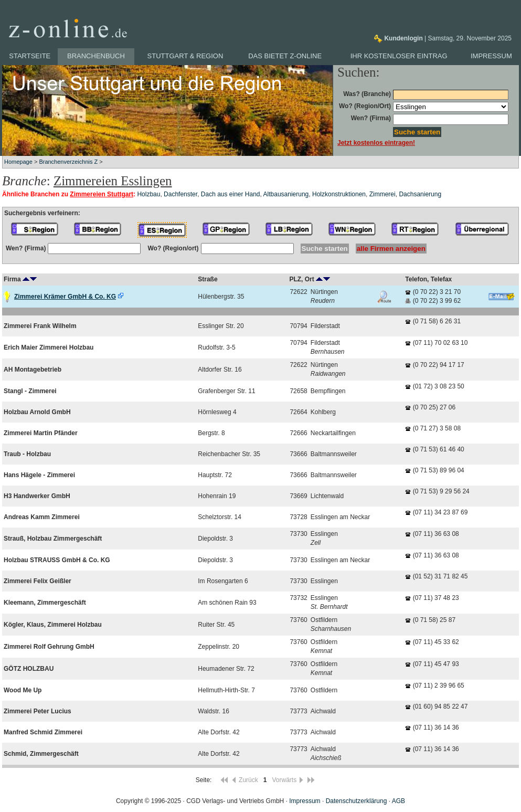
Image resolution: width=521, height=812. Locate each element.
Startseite (30, 56)
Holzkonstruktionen (339, 194)
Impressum (491, 56)
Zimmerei (382, 194)
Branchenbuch (96, 56)
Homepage (18, 162)
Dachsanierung (420, 194)
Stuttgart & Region (185, 56)
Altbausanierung (286, 194)
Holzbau (148, 194)
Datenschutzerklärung (357, 801)
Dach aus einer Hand (231, 194)
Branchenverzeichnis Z (68, 162)
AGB (398, 801)
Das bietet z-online (285, 56)
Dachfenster (180, 194)
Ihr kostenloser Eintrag (399, 56)
